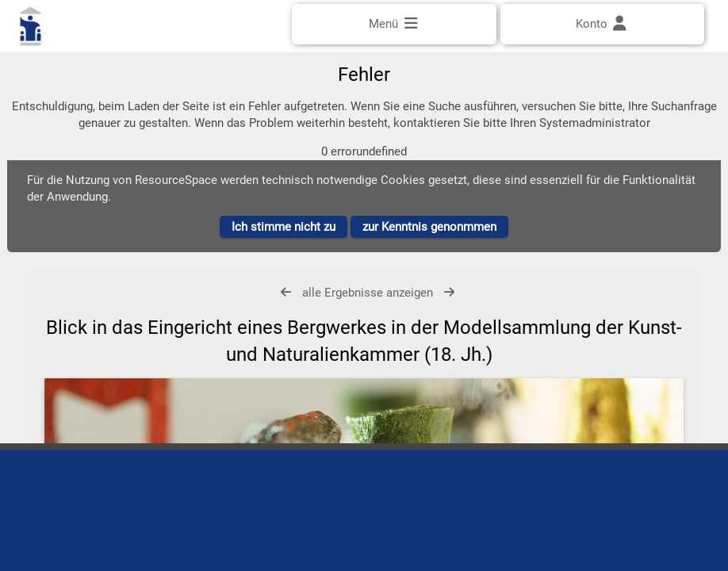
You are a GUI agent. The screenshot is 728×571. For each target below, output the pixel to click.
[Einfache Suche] (364, 69)
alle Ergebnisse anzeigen (368, 309)
